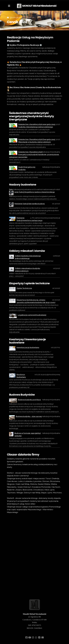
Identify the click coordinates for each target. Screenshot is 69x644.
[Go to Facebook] (27, 637)
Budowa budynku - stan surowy (29, 416)
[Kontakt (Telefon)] (39, 637)
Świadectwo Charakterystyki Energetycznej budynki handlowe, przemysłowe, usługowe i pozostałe (34, 155)
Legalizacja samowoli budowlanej (32, 315)
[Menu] (9, 6)
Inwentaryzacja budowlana (28, 347)
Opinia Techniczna (24, 288)
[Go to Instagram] (33, 637)
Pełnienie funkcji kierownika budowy (30, 204)
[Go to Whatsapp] (36, 637)
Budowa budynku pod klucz (30, 400)
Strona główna (16, 17)
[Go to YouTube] (30, 637)
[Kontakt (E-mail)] (43, 637)
